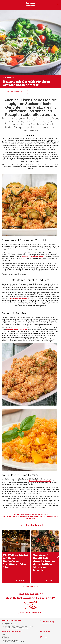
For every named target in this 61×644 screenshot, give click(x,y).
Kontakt (4, 635)
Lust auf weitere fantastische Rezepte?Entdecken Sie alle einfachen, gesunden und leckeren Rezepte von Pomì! (30, 516)
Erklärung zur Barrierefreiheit (10, 640)
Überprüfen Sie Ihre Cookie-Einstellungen (13, 642)
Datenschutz (5, 637)
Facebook (44, 635)
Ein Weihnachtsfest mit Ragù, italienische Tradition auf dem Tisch (16, 561)
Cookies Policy (6, 639)
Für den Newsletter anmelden (30, 612)
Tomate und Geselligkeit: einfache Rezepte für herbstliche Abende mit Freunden (44, 563)
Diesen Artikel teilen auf (14, 92)
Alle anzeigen (30, 586)
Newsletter (5, 636)
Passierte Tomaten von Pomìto (32, 257)
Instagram (44, 637)
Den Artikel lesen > (22, 581)
